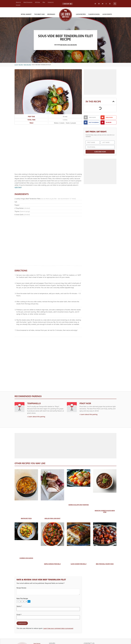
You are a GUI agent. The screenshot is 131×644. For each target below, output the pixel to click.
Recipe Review (21, 588)
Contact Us (51, 2)
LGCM (16, 65)
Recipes (21, 65)
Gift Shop (37, 2)
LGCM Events (107, 14)
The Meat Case (39, 14)
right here (18, 187)
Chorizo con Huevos (26, 558)
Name (19, 606)
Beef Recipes (63, 45)
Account (18, 5)
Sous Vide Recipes (72, 45)
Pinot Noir (85, 403)
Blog (44, 2)
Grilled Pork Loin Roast (52, 518)
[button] (115, 4)
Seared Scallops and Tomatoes (79, 505)
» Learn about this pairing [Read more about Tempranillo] (36, 417)
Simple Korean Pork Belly (52, 564)
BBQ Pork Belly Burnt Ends (105, 564)
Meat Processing (28, 2)
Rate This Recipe (22, 599)
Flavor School (94, 14)
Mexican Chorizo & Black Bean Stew (105, 511)
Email (19, 615)
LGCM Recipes (81, 14)
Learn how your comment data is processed (58, 628)
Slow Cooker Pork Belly (79, 564)
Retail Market (26, 14)
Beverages (51, 14)
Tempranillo (34, 403)
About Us (18, 2)
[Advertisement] (48, 149)
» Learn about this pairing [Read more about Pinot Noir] (88, 414)
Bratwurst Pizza (26, 518)
